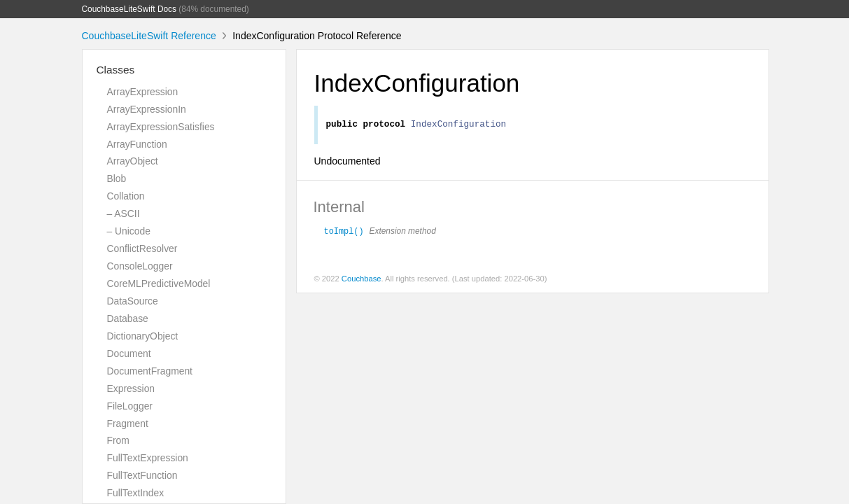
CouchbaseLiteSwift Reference (149, 36)
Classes (116, 70)
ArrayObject (133, 161)
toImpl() (344, 232)
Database (128, 318)
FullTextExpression (148, 458)
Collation (126, 196)
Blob (117, 178)
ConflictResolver (142, 248)
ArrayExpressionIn (147, 109)
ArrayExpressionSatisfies (161, 127)
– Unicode (129, 231)
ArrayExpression (143, 92)
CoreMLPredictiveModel (159, 283)
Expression (131, 388)
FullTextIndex (136, 493)
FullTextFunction (142, 475)
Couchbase (362, 281)
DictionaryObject (143, 336)
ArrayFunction (137, 144)
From (118, 440)
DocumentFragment (150, 371)
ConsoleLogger (140, 266)
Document (129, 353)
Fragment (128, 423)
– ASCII (124, 213)
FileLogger (130, 406)
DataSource (133, 301)
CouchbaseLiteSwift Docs (129, 9)
